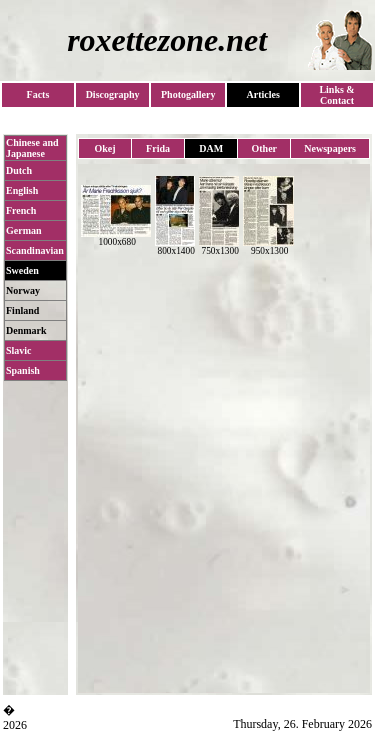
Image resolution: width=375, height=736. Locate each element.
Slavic (19, 350)
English (22, 190)
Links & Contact (336, 95)
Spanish (23, 370)
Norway (23, 290)
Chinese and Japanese (32, 148)
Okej (104, 148)
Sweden (22, 270)
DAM (211, 148)
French (21, 210)
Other (265, 148)
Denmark (26, 330)
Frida (158, 148)
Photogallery (188, 94)
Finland (22, 310)
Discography (113, 94)
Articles (262, 94)
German (24, 230)
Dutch (19, 170)
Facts (38, 94)
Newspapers (330, 148)
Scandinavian (35, 250)
